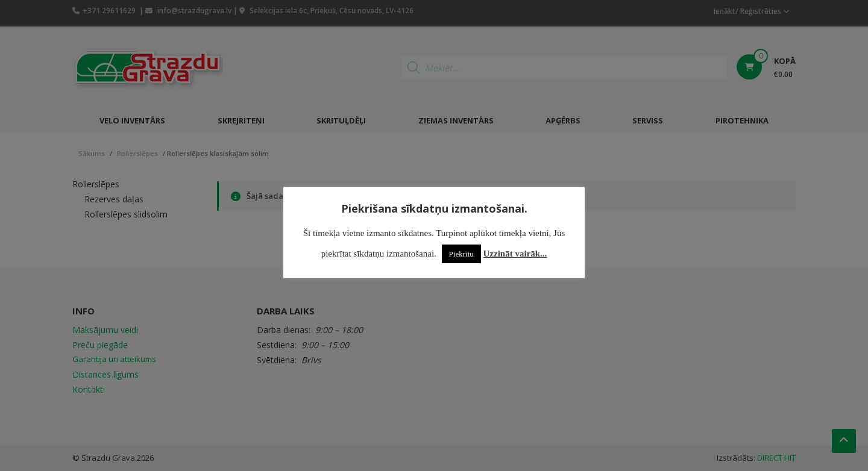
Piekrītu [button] (461, 254)
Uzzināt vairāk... (515, 254)
